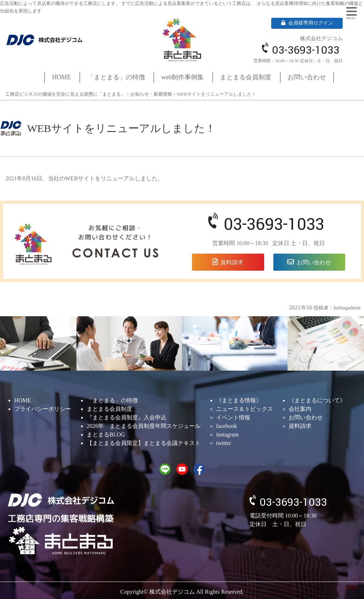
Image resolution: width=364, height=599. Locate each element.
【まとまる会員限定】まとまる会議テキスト (144, 443)
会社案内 (300, 409)
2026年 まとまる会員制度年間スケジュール (144, 426)
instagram (227, 434)
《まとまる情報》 (239, 400)
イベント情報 (233, 417)
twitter (224, 443)
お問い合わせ (307, 77)
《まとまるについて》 (317, 400)
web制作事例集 (183, 77)
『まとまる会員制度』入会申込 (127, 417)
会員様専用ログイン (307, 23)
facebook (227, 426)
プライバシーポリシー (43, 409)
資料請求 (232, 262)
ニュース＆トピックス (245, 409)
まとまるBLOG (106, 434)
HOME (62, 77)
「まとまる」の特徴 (116, 77)
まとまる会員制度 (246, 77)
